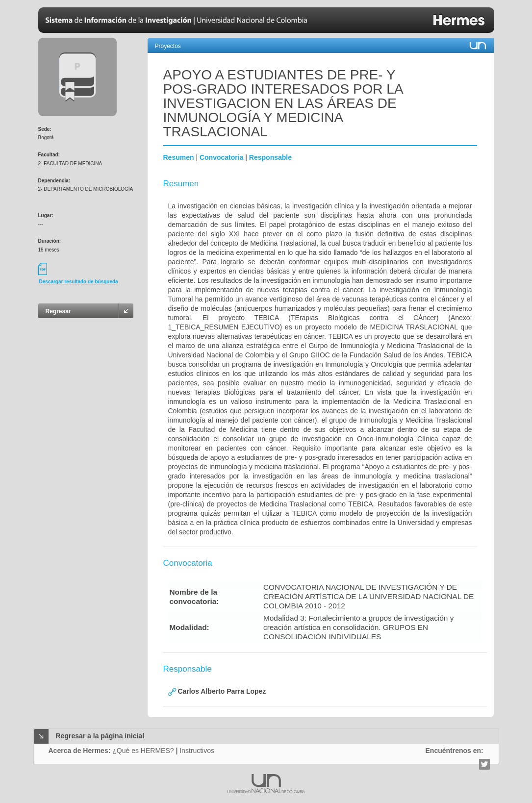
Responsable (270, 157)
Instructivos (197, 751)
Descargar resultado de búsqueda (79, 282)
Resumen (179, 157)
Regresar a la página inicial (100, 736)
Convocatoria (221, 157)
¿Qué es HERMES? (143, 751)
